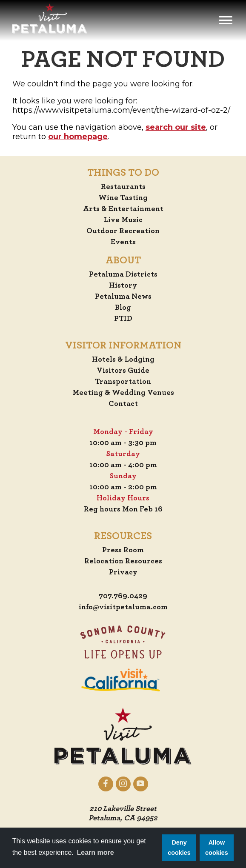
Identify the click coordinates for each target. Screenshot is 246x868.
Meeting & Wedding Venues (123, 393)
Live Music (123, 220)
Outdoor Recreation (123, 231)
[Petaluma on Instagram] (123, 784)
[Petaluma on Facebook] (106, 784)
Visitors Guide (123, 371)
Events (123, 242)
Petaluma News (123, 297)
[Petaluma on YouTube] (141, 784)
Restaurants (123, 187)
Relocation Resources (123, 561)
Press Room (123, 550)
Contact (123, 404)
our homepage (78, 137)
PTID (123, 319)
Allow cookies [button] (217, 848)
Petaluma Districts (123, 274)
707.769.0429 (123, 596)
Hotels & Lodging (123, 360)
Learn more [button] (96, 852)
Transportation (123, 382)
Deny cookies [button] (179, 848)
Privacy (123, 572)
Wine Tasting (123, 198)
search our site (176, 127)
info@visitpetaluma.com (123, 607)
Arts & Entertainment (123, 209)
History (123, 286)
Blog (123, 308)
